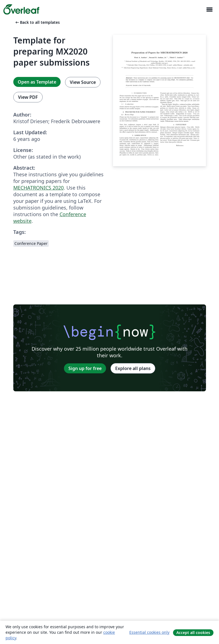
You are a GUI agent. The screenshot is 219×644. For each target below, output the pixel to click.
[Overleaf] (21, 9)
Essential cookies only (149, 632)
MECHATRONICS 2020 (38, 188)
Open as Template (37, 82)
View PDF (28, 97)
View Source (83, 82)
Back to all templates (37, 22)
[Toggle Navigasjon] (209, 10)
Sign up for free (85, 368)
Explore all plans (133, 368)
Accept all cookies (193, 633)
